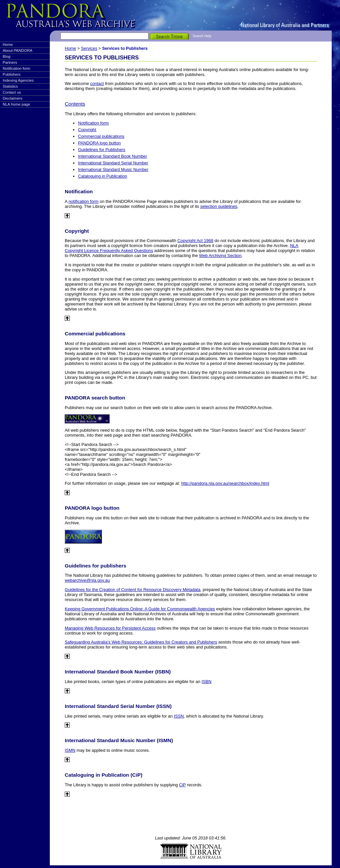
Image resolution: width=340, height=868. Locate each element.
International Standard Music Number (113, 170)
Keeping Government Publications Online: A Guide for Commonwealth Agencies (140, 609)
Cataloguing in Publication (103, 176)
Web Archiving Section (220, 256)
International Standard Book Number (113, 156)
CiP (182, 785)
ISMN (70, 750)
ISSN (179, 716)
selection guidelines (219, 206)
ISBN (207, 682)
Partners (10, 62)
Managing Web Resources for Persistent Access (110, 628)
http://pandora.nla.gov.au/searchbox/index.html (225, 483)
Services (89, 48)
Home (8, 44)
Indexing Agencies (18, 80)
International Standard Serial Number (113, 163)
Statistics (10, 86)
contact (97, 84)
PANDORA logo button (99, 143)
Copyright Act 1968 (195, 241)
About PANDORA (17, 50)
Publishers (12, 74)
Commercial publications (101, 136)
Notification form (16, 68)
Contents (75, 104)
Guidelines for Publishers (102, 150)
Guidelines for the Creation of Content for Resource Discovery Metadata (132, 590)
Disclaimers (13, 98)
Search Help (202, 36)
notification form (83, 201)
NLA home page (16, 104)
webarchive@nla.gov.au (87, 580)
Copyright (87, 130)
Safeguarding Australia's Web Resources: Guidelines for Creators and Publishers (141, 642)
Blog (6, 56)
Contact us (12, 92)
